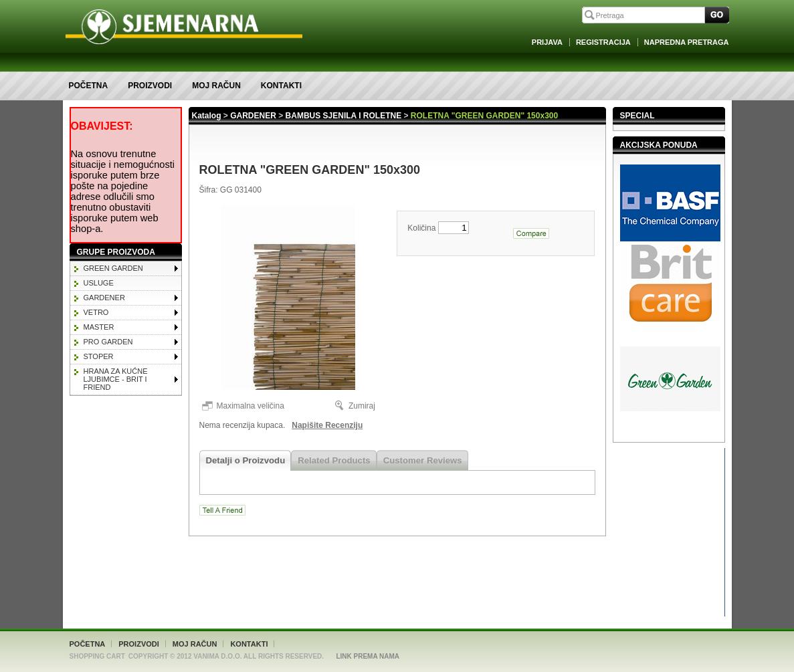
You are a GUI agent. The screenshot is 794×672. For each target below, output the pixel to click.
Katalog (207, 116)
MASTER (99, 327)
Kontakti (281, 86)
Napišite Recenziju (327, 425)
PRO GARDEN (108, 342)
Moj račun (216, 86)
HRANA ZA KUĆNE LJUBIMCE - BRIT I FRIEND (116, 379)
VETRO (96, 312)
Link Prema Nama (368, 656)
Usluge (99, 283)
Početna (89, 86)
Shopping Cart (97, 656)
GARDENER (104, 298)
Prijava (547, 42)
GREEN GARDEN (113, 268)
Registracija (603, 42)
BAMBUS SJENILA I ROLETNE (344, 116)
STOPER (99, 356)
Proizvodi (150, 86)
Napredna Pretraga (687, 42)
